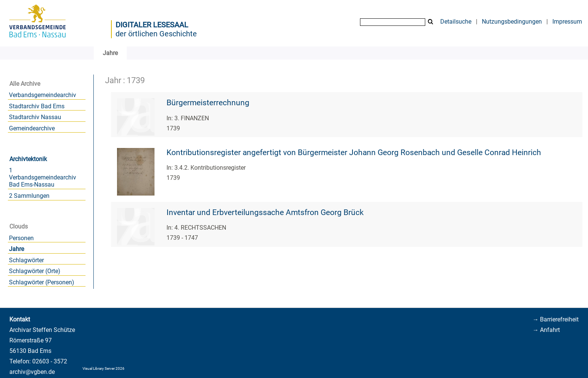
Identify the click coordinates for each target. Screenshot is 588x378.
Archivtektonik (28, 159)
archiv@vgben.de (32, 372)
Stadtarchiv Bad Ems (37, 106)
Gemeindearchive (32, 128)
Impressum (567, 22)
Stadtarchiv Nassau (35, 117)
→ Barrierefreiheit (556, 319)
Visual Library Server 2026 (103, 368)
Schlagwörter (26, 260)
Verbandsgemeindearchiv (43, 95)
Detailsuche (456, 22)
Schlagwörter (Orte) (35, 271)
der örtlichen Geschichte (156, 34)
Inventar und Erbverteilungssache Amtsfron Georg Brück (265, 212)
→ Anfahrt (546, 330)
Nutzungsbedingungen (512, 22)
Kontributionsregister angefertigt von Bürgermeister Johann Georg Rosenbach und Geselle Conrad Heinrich (354, 152)
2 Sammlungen (29, 196)
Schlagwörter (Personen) (42, 282)
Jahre (16, 249)
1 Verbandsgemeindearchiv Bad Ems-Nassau (43, 177)
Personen (21, 238)
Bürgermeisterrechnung (208, 103)
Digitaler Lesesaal (152, 25)
